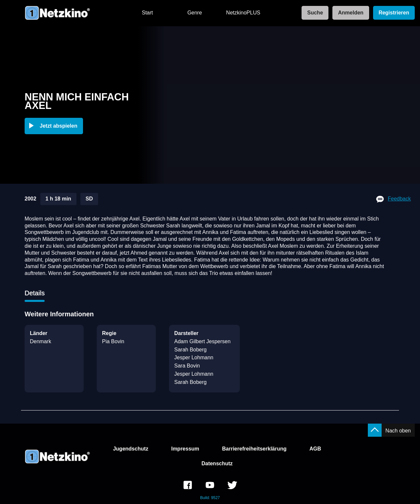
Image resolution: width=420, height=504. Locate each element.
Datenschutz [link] (217, 463)
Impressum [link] (185, 449)
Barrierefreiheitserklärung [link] (254, 449)
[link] (313, 13)
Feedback (399, 199)
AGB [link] (315, 449)
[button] (55, 126)
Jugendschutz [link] (131, 449)
